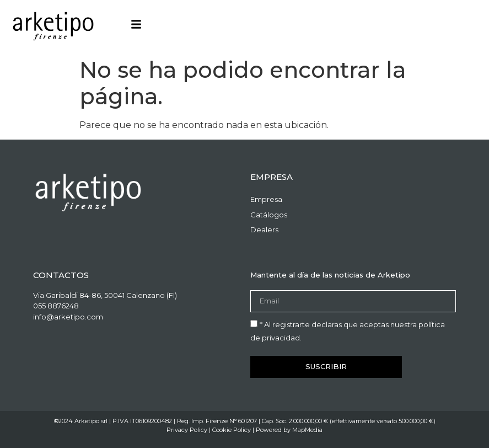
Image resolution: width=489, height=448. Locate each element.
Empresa (266, 199)
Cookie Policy (232, 430)
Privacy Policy (187, 430)
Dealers (264, 230)
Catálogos (269, 215)
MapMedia (307, 430)
